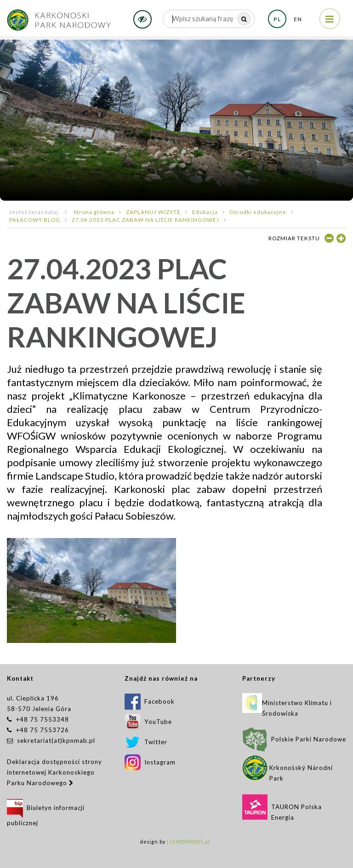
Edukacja (205, 212)
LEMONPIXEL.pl (190, 842)
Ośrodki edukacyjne (258, 212)
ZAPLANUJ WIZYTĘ (153, 212)
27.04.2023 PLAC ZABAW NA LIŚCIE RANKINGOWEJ (145, 220)
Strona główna (94, 212)
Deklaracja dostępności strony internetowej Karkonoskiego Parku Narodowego (54, 772)
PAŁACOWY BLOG (35, 220)
